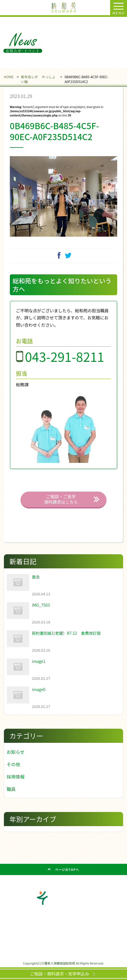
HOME (9, 77)
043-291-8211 (65, 356)
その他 (13, 764)
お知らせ (16, 752)
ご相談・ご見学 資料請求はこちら (61, 499)
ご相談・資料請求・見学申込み (62, 974)
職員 (11, 789)
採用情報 (16, 777)
